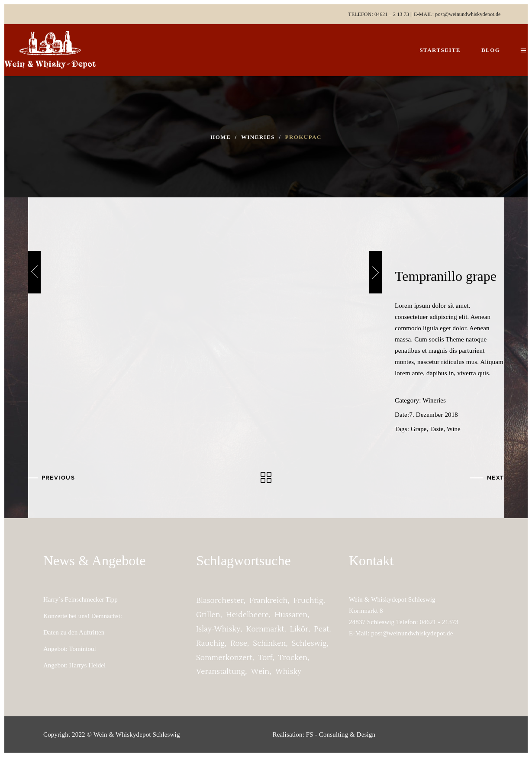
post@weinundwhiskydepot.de (468, 14)
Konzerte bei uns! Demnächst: (83, 616)
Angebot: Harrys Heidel (74, 665)
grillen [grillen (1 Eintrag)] (208, 615)
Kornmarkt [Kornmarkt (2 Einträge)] (265, 629)
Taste (437, 429)
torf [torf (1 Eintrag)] (265, 658)
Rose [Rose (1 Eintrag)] (239, 644)
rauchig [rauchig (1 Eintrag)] (210, 644)
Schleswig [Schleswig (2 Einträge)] (309, 644)
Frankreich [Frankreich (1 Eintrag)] (268, 601)
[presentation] (34, 272)
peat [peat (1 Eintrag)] (322, 629)
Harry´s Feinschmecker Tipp (81, 599)
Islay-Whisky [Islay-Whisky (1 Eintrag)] (218, 629)
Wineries (258, 137)
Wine (454, 429)
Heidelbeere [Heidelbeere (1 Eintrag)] (247, 615)
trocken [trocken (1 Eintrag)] (293, 658)
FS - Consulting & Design (341, 734)
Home (221, 137)
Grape (419, 429)
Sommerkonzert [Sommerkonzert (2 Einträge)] (224, 658)
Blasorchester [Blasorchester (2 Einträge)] (220, 601)
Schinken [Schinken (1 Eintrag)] (269, 644)
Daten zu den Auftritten (74, 632)
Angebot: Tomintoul (70, 649)
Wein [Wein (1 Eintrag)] (260, 672)
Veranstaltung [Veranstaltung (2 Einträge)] (221, 672)
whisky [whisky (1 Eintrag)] (289, 672)
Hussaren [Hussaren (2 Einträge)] (291, 615)
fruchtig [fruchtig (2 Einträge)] (308, 601)
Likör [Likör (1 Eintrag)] (299, 629)
